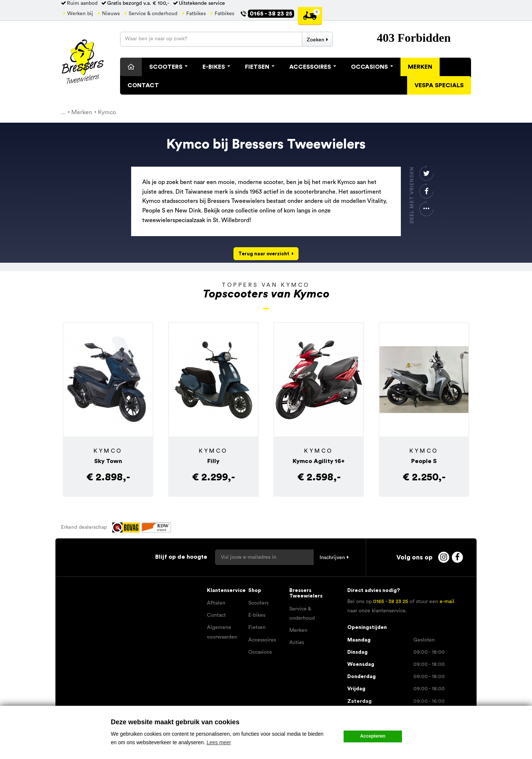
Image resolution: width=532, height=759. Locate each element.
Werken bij (80, 14)
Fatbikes (196, 14)
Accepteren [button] (373, 736)
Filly (213, 461)
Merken (420, 67)
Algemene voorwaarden (222, 632)
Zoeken (316, 40)
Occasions (372, 67)
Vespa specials (439, 85)
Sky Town (108, 461)
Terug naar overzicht (264, 254)
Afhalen (216, 603)
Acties (297, 643)
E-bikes (257, 615)
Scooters (168, 67)
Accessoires (313, 67)
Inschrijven (332, 558)
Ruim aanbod (82, 3)
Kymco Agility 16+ (319, 461)
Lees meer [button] (219, 742)
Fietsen (260, 67)
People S (424, 461)
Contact (143, 85)
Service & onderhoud (153, 14)
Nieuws (111, 14)
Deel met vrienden (412, 195)
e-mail (447, 602)
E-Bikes (216, 67)
